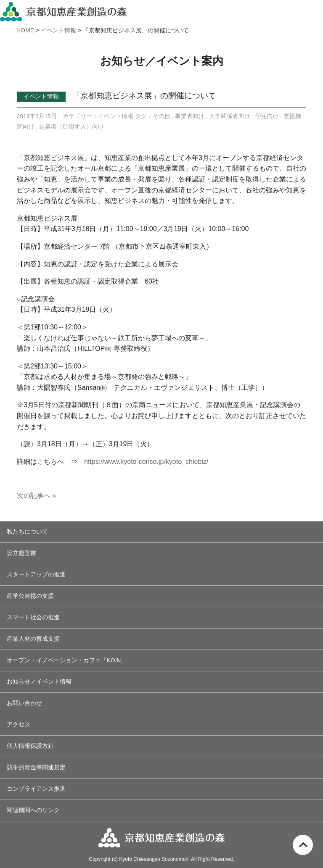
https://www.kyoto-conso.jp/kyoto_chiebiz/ (146, 462)
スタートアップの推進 (36, 575)
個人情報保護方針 (30, 746)
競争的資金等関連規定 (36, 767)
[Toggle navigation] (313, 11)
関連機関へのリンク (33, 810)
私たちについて (27, 532)
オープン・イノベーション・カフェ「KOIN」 (67, 660)
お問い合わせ (24, 703)
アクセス (19, 725)
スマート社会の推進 (33, 617)
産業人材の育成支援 (33, 639)
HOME (25, 30)
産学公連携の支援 (30, 596)
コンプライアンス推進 (36, 789)
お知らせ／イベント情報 (39, 682)
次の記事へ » (36, 496)
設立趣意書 (21, 553)
